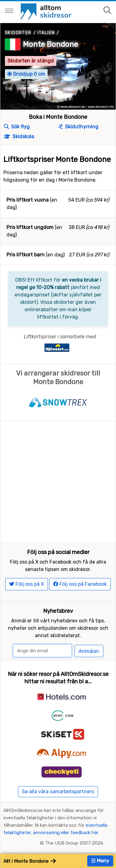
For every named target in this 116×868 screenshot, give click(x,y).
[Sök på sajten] (107, 11)
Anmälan (89, 651)
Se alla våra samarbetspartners (58, 792)
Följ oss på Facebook (80, 584)
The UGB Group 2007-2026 (74, 843)
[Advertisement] (58, 482)
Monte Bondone (50, 44)
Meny (100, 861)
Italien (46, 33)
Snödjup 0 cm (26, 74)
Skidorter (18, 33)
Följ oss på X (27, 584)
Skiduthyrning (78, 127)
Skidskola (19, 137)
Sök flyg (17, 127)
